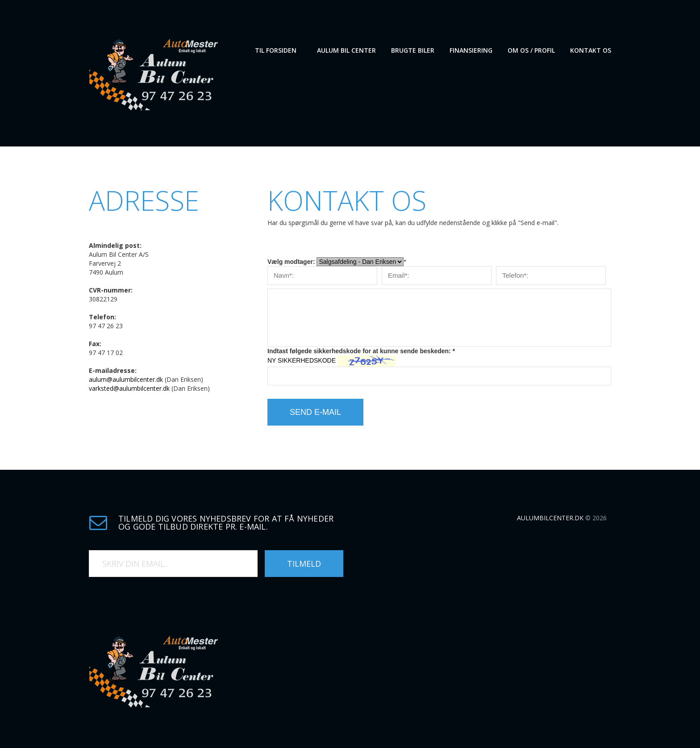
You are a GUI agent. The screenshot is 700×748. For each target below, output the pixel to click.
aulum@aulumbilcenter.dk (126, 379)
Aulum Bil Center (346, 50)
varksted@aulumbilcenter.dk (129, 388)
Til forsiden (276, 50)
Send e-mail (315, 412)
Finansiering (471, 50)
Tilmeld (304, 564)
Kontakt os (591, 50)
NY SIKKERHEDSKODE (302, 360)
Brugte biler (413, 50)
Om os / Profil (531, 50)
